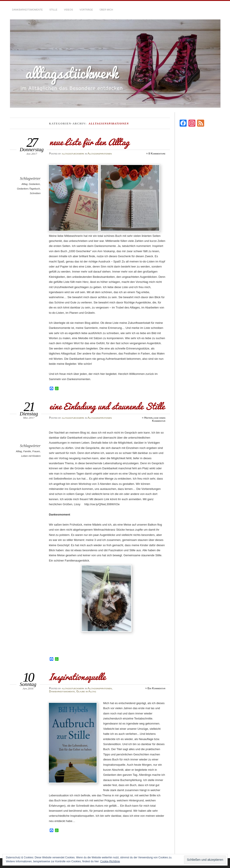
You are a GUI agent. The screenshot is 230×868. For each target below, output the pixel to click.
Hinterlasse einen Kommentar (155, 419)
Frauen (36, 451)
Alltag (24, 184)
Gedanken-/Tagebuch (28, 189)
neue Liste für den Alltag (89, 142)
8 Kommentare (157, 154)
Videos (68, 10)
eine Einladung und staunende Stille (107, 406)
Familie (27, 451)
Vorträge (86, 10)
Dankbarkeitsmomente (27, 10)
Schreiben (35, 193)
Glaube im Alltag (86, 691)
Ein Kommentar (157, 688)
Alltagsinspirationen (100, 154)
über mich (106, 10)
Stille (53, 10)
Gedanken (34, 184)
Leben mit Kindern (31, 456)
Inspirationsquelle (77, 677)
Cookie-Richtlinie (110, 861)
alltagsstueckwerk (73, 154)
